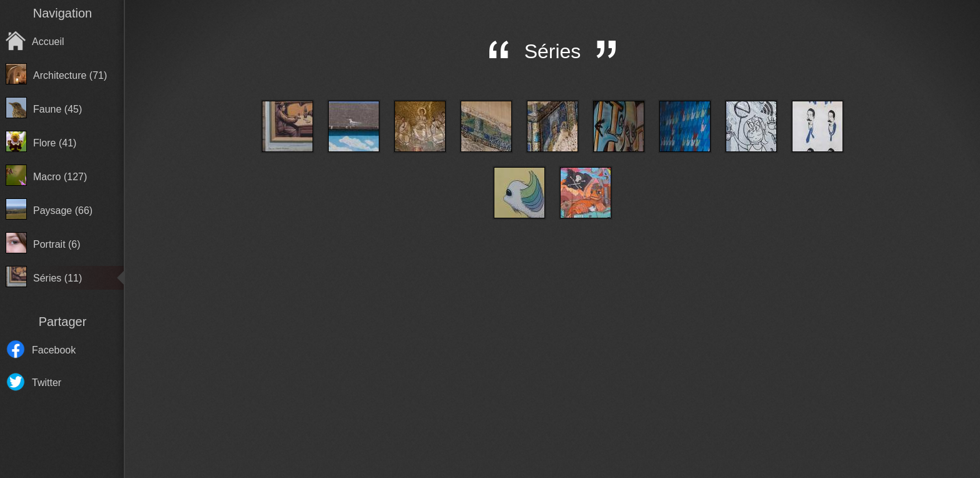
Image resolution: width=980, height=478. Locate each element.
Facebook (54, 350)
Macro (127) (60, 177)
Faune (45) (57, 109)
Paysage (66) (63, 211)
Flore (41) (55, 143)
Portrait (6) (57, 244)
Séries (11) (57, 278)
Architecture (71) (70, 75)
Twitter (47, 383)
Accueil (48, 42)
